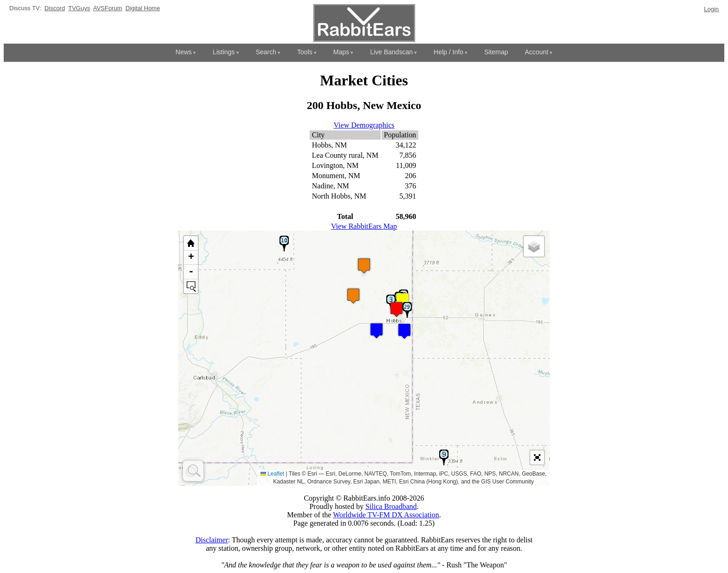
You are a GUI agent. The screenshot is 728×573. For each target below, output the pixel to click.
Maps (341, 52)
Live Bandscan (391, 52)
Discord (55, 8)
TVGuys (79, 8)
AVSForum (107, 8)
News (184, 52)
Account (536, 52)
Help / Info (448, 52)
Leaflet (272, 474)
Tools (305, 52)
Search (266, 52)
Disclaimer (212, 540)
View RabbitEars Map (364, 226)
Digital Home (143, 8)
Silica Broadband (391, 506)
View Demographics (364, 125)
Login (711, 9)
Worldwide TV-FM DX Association (386, 515)
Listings (224, 52)
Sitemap (496, 52)
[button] (377, 331)
